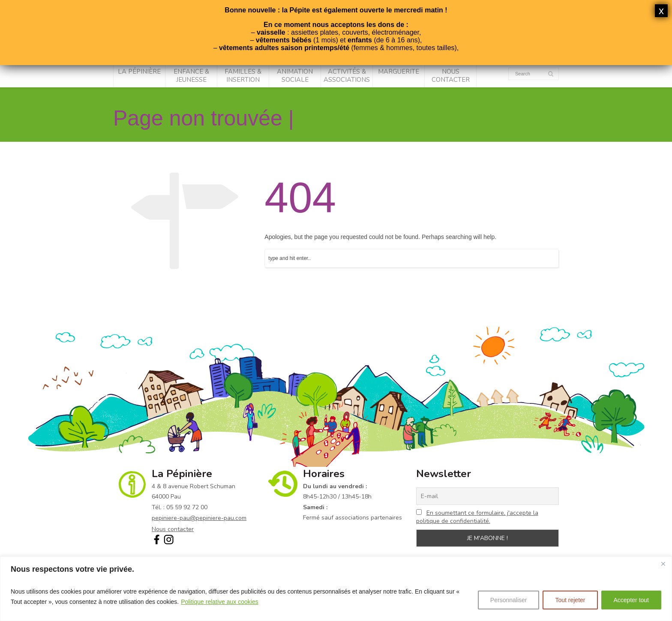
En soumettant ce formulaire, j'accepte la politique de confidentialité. (477, 517)
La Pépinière (139, 72)
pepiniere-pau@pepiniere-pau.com (199, 518)
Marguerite (399, 72)
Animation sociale (295, 76)
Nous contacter (451, 76)
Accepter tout (631, 600)
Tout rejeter (570, 600)
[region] (336, 589)
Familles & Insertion (243, 76)
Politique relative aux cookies (220, 602)
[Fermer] (663, 564)
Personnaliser (509, 600)
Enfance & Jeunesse (191, 76)
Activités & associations (347, 76)
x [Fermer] (661, 10)
